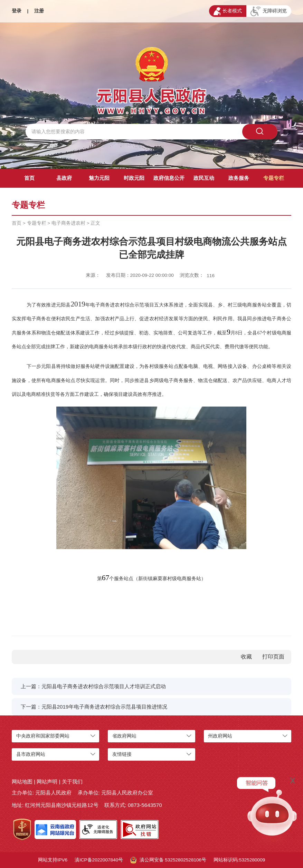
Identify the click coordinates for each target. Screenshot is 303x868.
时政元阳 (134, 178)
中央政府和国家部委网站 (43, 736)
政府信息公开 (169, 178)
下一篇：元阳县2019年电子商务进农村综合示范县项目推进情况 (94, 707)
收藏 (246, 657)
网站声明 (47, 782)
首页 (29, 178)
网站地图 (22, 782)
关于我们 (72, 782)
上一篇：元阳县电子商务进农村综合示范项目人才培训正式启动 (93, 686)
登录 (17, 11)
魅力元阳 (99, 178)
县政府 (64, 178)
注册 (39, 11)
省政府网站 (124, 736)
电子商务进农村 (68, 223)
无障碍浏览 (269, 11)
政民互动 (204, 178)
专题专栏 (274, 178)
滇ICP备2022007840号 (99, 860)
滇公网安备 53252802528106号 (168, 860)
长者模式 (228, 11)
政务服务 (239, 178)
